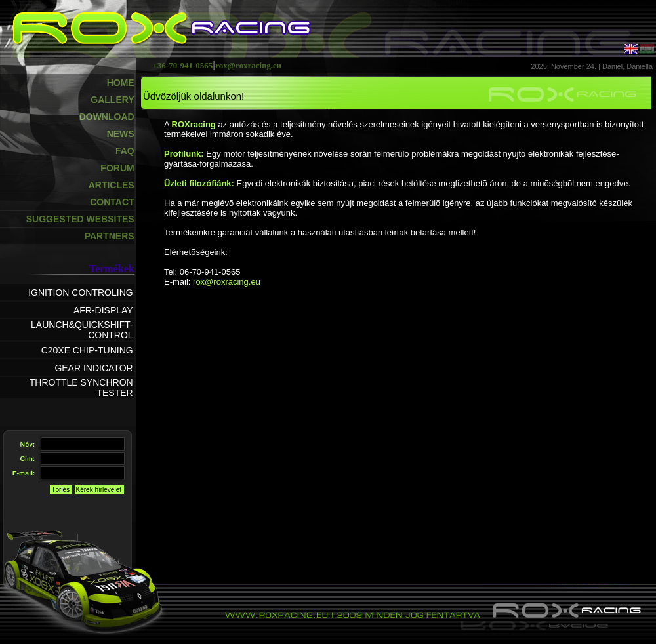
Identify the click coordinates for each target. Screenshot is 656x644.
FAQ (125, 151)
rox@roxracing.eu (227, 282)
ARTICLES (112, 185)
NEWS (121, 134)
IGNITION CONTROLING (80, 292)
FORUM (117, 168)
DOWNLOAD (107, 117)
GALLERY (112, 100)
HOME (121, 83)
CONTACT (112, 202)
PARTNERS (110, 236)
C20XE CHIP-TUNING (87, 350)
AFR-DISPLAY (103, 310)
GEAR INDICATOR (93, 368)
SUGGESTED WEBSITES (80, 219)
